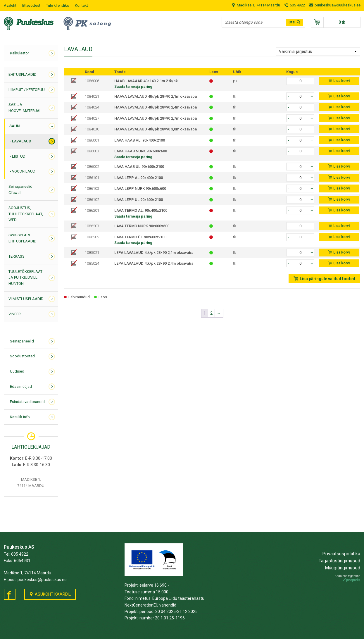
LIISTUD (19, 156)
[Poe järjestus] (318, 51)
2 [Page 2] (211, 313)
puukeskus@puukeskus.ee (338, 5)
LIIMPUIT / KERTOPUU (27, 90)
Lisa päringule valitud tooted (327, 279)
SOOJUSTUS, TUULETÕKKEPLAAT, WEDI (26, 214)
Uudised (17, 371)
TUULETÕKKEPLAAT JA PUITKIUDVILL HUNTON (25, 278)
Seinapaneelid (22, 341)
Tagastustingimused (339, 561)
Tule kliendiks (58, 5)
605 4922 (297, 5)
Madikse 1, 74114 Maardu (258, 5)
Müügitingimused (343, 568)
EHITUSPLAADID (23, 74)
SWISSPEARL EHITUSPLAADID (23, 238)
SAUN (14, 126)
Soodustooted (22, 356)
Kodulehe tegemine (347, 578)
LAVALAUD (22, 141)
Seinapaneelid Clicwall (20, 190)
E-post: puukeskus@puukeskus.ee (35, 580)
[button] (312, 81)
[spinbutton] (300, 81)
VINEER (15, 314)
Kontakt (81, 5)
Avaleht (10, 5)
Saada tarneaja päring (133, 86)
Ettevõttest (31, 5)
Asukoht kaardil (53, 594)
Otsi (292, 22)
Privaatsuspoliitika (341, 554)
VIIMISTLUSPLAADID (26, 299)
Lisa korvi (341, 81)
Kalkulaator (19, 53)
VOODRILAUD (24, 171)
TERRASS (17, 256)
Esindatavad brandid (27, 402)
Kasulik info (20, 417)
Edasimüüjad (21, 386)
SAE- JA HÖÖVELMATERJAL (25, 108)
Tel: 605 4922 (16, 554)
